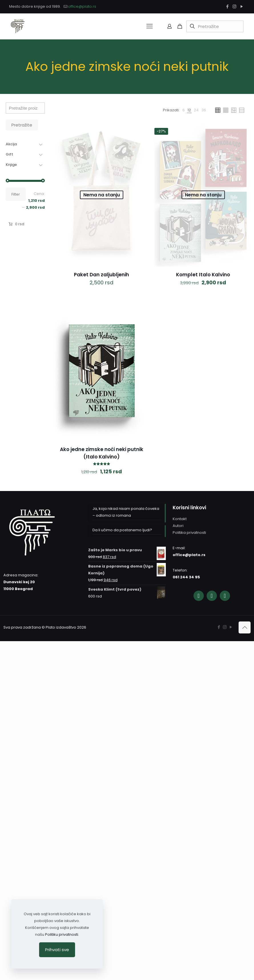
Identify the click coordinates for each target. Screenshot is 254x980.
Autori (178, 526)
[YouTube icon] (242, 6)
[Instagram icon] (234, 6)
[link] (184, 110)
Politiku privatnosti (62, 934)
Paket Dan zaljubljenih (101, 275)
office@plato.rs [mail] (82, 6)
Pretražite (22, 125)
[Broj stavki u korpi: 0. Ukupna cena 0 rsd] (16, 224)
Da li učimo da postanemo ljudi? (122, 530)
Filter (16, 194)
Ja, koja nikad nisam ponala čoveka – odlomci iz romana (126, 512)
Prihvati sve (57, 950)
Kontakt (180, 519)
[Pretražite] (215, 26)
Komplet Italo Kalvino (203, 275)
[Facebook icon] (227, 6)
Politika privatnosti (189, 533)
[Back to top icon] (245, 627)
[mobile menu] (150, 26)
